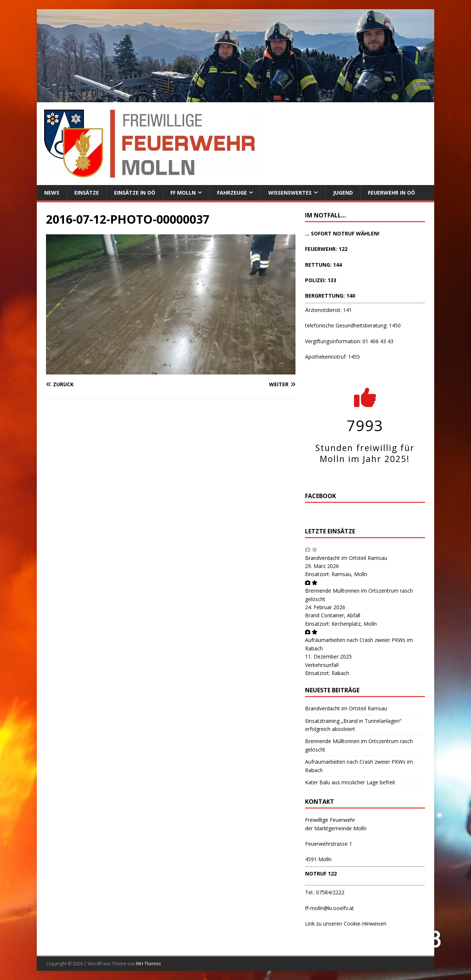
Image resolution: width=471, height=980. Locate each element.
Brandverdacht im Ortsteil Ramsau (346, 558)
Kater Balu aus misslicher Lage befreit (350, 782)
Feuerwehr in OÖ (392, 193)
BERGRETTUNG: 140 (330, 296)
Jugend (343, 193)
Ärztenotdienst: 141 (328, 310)
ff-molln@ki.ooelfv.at (330, 908)
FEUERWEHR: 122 (326, 249)
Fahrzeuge (232, 193)
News (52, 193)
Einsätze (87, 193)
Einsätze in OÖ (135, 193)
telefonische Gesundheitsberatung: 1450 (353, 325)
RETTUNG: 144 (323, 265)
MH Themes (148, 964)
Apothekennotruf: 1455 (332, 357)
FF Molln (183, 193)
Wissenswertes (290, 193)
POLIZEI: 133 (321, 280)
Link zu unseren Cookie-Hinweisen (346, 924)
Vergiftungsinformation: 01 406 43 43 (349, 341)
